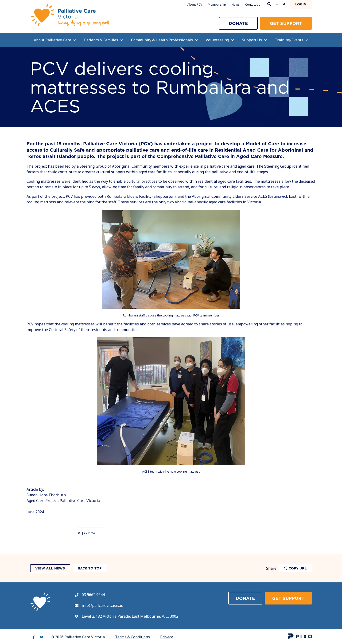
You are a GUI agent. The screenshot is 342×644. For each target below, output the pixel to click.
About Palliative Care (55, 40)
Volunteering (220, 40)
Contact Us (253, 4)
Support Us (254, 40)
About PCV (195, 4)
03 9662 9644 (93, 595)
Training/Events (291, 40)
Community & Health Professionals (164, 40)
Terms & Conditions (132, 637)
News (236, 4)
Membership (217, 4)
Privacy (167, 637)
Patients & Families (104, 40)
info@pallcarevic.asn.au (103, 605)
